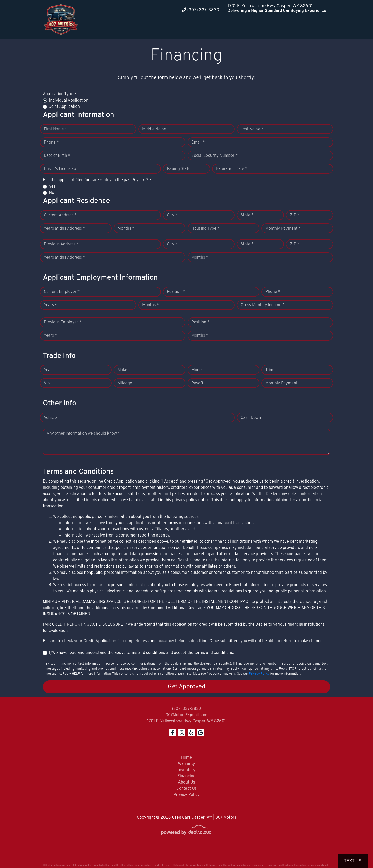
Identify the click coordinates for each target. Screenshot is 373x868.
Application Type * (60, 94)
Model (197, 370)
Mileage (125, 383)
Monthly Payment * (283, 229)
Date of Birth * (57, 156)
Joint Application (64, 107)
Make (122, 370)
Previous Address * (61, 244)
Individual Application (69, 101)
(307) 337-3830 (200, 10)
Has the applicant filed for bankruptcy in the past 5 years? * (97, 180)
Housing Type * (205, 229)
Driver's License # (60, 169)
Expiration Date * (232, 169)
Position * (176, 292)
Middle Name (154, 129)
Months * (126, 229)
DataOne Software (126, 865)
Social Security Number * (214, 156)
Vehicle (50, 418)
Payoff (197, 383)
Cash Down (251, 418)
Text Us (353, 861)
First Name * (55, 129)
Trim (269, 370)
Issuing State (179, 169)
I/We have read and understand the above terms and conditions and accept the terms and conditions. (141, 653)
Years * (50, 305)
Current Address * (60, 215)
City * (172, 215)
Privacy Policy (259, 674)
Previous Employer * (63, 322)
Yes (52, 187)
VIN (47, 383)
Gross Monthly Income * (263, 305)
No (52, 193)
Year (48, 370)
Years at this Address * (64, 229)
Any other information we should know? (83, 434)
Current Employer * (62, 292)
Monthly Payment (281, 383)
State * (247, 215)
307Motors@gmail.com (186, 715)
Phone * (51, 143)
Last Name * (252, 129)
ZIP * (295, 215)
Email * (198, 143)
